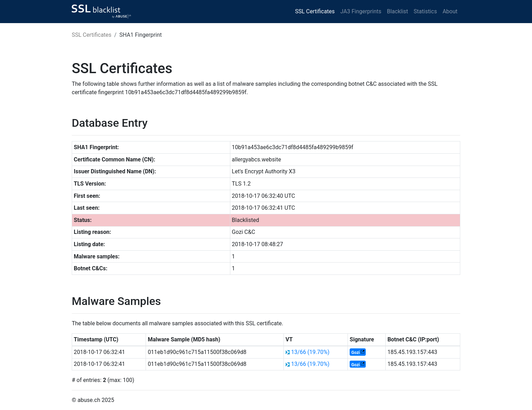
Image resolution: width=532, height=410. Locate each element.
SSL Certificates (315, 11)
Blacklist (397, 11)
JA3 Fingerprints (361, 11)
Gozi (356, 353)
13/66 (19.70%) (310, 352)
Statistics (425, 11)
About (450, 11)
